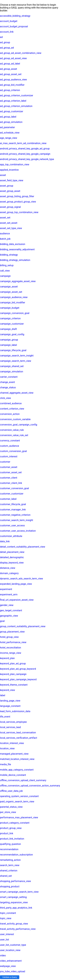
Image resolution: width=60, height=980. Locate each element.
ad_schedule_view (10, 133)
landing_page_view (10, 701)
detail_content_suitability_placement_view (23, 547)
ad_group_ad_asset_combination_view (21, 53)
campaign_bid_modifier (13, 303)
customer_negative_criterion (15, 515)
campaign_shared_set (12, 366)
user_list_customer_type (13, 945)
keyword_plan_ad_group (13, 664)
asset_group (7, 186)
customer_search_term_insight (17, 520)
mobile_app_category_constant (17, 770)
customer (5, 462)
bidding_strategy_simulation (15, 260)
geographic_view (9, 616)
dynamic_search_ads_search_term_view (22, 579)
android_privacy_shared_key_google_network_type (27, 159)
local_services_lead (10, 727)
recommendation (9, 849)
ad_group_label (8, 117)
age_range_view (9, 138)
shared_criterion (9, 871)
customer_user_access (12, 525)
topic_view (6, 918)
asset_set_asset (9, 223)
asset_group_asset (10, 191)
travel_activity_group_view (14, 924)
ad (1, 37)
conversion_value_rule (12, 430)
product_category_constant (15, 823)
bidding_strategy (9, 255)
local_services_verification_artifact (19, 738)
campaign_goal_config (12, 334)
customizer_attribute (11, 536)
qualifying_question (10, 844)
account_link (7, 32)
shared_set (6, 876)
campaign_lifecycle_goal (13, 350)
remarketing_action (10, 860)
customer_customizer (12, 494)
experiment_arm (9, 595)
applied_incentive (9, 170)
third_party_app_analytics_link (16, 908)
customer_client (9, 478)
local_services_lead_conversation (18, 733)
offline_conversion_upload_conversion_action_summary (30, 786)
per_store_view (8, 812)
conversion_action (10, 414)
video (3, 956)
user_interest (7, 934)
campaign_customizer (12, 324)
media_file (6, 764)
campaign (5, 276)
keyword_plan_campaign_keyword (18, 679)
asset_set (5, 218)
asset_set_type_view (11, 228)
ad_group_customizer (12, 111)
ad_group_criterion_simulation (16, 106)
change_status (8, 387)
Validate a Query (10, 977)
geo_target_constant (11, 610)
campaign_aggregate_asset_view (18, 281)
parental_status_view (11, 807)
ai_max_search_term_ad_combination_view (23, 143)
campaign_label (8, 345)
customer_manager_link (13, 510)
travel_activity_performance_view (18, 929)
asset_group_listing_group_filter (17, 196)
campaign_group (9, 340)
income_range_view (11, 653)
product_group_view (11, 828)
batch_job (5, 239)
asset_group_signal (10, 207)
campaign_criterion (10, 318)
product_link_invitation (12, 839)
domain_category (9, 573)
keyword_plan (7, 658)
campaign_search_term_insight (17, 356)
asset (3, 175)
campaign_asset (9, 287)
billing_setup (7, 265)
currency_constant (10, 441)
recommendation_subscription (16, 855)
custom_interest (9, 456)
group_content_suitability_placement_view (23, 626)
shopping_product (10, 886)
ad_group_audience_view (13, 80)
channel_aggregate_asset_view (17, 393)
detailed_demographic (12, 557)
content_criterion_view (12, 409)
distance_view (8, 568)
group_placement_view (12, 632)
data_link (5, 541)
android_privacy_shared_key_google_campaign (25, 154)
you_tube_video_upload (12, 971)
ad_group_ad (7, 48)
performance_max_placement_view (19, 817)
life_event (5, 717)
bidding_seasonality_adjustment (17, 249)
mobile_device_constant (13, 775)
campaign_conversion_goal (15, 313)
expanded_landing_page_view (16, 584)
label (3, 695)
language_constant (10, 706)
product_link (7, 833)
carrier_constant (9, 377)
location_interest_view (12, 743)
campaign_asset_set (11, 292)
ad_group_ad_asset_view (13, 58)
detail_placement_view (12, 552)
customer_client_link (11, 483)
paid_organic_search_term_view (17, 802)
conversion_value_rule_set (14, 435)
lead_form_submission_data (15, 711)
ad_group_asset (8, 69)
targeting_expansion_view (14, 902)
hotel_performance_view (13, 642)
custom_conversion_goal (13, 451)
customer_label (8, 499)
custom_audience (10, 446)
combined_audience (11, 403)
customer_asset (9, 467)
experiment (6, 589)
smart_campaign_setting (13, 897)
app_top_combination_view (15, 164)
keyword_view (7, 690)
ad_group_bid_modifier (12, 85)
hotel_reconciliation (11, 648)
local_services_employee (13, 722)
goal (2, 621)
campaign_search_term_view (16, 361)
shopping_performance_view (15, 881)
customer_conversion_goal (14, 488)
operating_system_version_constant (19, 796)
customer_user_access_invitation (18, 531)
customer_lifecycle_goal (13, 504)
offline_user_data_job (11, 791)
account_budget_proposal (14, 26)
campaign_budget (10, 308)
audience (5, 234)
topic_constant (8, 913)
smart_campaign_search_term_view (19, 892)
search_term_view (10, 865)
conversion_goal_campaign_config (19, 425)
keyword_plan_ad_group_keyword (18, 669)
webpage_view (8, 966)
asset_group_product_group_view (18, 202)
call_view (5, 271)
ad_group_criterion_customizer (17, 95)
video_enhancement (11, 961)
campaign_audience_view (14, 297)
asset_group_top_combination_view (19, 212)
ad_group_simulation (11, 122)
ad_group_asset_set (11, 74)
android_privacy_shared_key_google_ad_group (25, 149)
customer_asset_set (11, 472)
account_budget (9, 21)
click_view (5, 398)
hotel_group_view (9, 637)
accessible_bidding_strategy (15, 16)
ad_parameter (7, 127)
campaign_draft (8, 329)
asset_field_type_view (12, 180)
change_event (7, 382)
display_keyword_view (12, 563)
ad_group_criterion (10, 90)
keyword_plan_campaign (13, 674)
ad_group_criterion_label (13, 101)
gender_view (7, 605)
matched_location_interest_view (17, 759)
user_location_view (10, 950)
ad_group (5, 42)
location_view (7, 748)
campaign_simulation (12, 372)
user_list (4, 940)
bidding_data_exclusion (13, 244)
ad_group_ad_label (10, 64)
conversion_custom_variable (15, 419)
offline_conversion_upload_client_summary (23, 780)
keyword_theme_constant (14, 685)
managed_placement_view (14, 754)
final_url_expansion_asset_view (17, 600)
